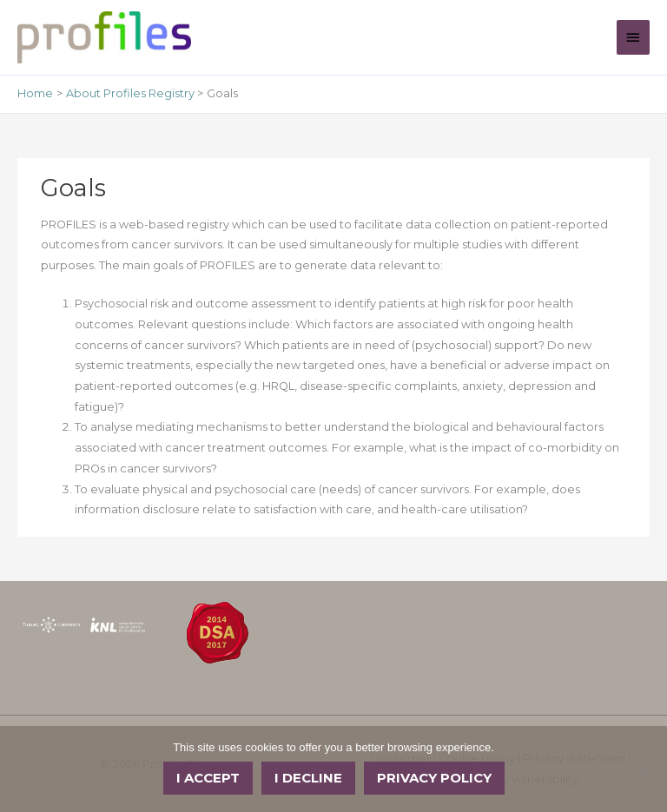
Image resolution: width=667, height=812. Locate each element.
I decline (308, 778)
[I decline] (645, 769)
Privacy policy (434, 778)
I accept (208, 778)
